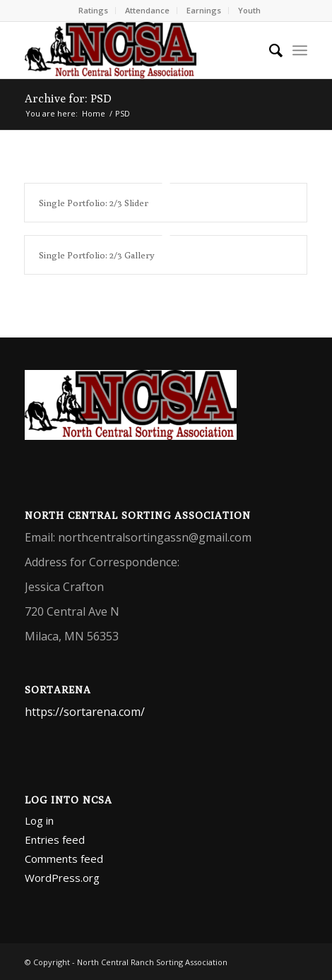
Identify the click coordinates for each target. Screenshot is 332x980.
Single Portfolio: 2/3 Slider (94, 203)
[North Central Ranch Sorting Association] (138, 50)
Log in (39, 820)
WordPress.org (62, 878)
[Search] (269, 50)
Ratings (93, 10)
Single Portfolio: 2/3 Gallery (97, 255)
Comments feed (64, 859)
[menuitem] (94, 11)
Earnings (204, 10)
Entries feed (55, 839)
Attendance (147, 10)
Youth (249, 10)
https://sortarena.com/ (85, 712)
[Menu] (300, 50)
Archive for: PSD (68, 98)
